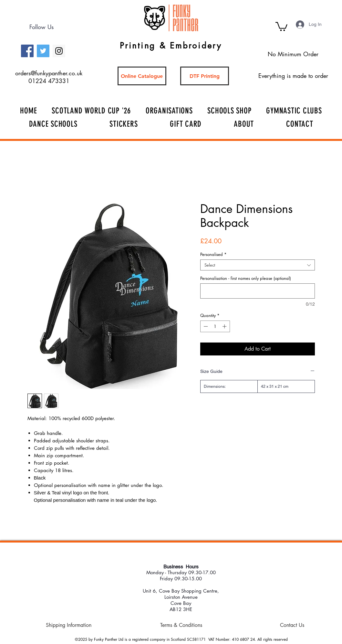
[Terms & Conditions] (181, 625)
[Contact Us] (292, 625)
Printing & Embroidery (171, 46)
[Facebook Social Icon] (27, 51)
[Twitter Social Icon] (43, 51)
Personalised (213, 254)
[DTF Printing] (205, 76)
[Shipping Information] (69, 625)
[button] (281, 26)
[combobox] (258, 265)
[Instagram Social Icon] (59, 51)
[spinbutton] (215, 326)
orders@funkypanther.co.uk (49, 73)
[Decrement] (205, 326)
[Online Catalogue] (142, 76)
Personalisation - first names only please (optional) (246, 278)
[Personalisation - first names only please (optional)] (258, 291)
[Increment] (225, 326)
